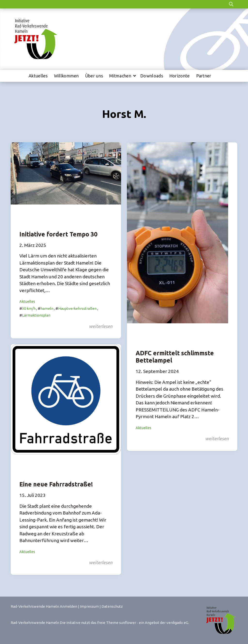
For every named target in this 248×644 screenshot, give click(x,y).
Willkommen (66, 76)
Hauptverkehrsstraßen (77, 308)
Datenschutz (112, 606)
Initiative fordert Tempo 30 (58, 234)
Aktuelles (38, 76)
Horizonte (180, 76)
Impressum (89, 606)
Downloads (152, 76)
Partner (204, 76)
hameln (47, 308)
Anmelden (69, 606)
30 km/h (29, 308)
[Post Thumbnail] (66, 173)
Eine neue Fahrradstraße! (56, 484)
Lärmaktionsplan (36, 315)
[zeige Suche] (231, 4)
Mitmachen (120, 76)
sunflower (128, 623)
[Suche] (227, 4)
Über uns (94, 76)
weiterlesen (101, 326)
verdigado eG (177, 623)
